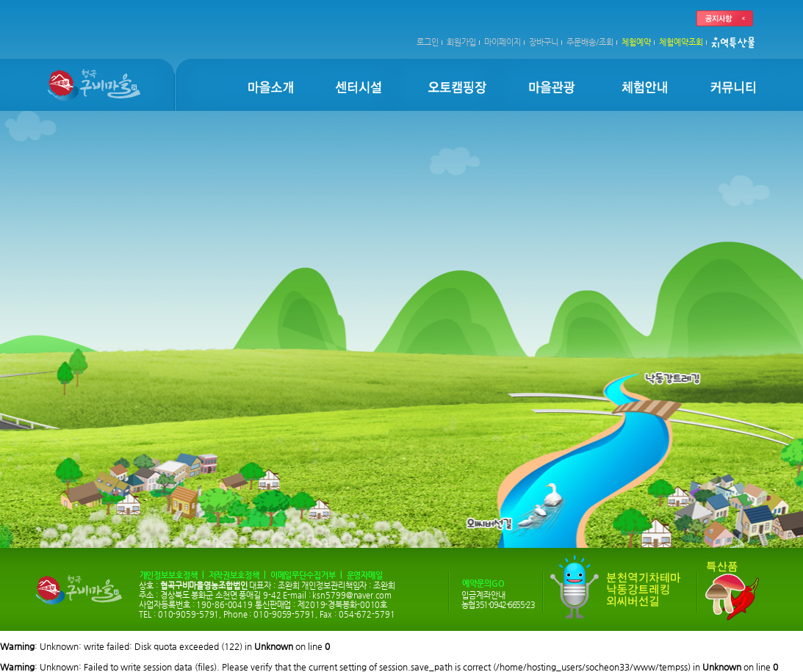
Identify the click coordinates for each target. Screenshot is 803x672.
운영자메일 (365, 575)
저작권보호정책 (234, 575)
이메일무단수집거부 (303, 575)
